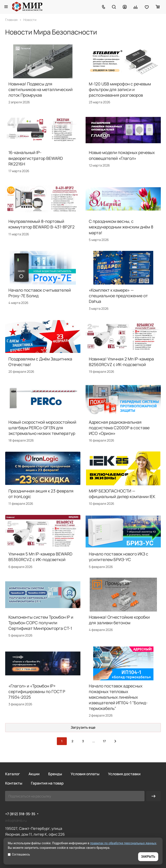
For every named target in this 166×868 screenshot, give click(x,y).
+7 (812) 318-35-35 (20, 814)
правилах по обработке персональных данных (123, 843)
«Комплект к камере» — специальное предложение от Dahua (118, 296)
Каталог (13, 774)
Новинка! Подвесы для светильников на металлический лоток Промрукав (41, 90)
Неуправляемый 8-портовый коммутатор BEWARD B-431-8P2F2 (41, 224)
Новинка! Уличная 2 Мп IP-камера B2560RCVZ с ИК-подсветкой (121, 362)
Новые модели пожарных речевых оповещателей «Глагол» (122, 155)
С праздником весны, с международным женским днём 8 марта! (121, 227)
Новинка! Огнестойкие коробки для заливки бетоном (119, 620)
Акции (34, 774)
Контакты (14, 783)
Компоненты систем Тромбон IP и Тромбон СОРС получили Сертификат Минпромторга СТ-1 (41, 623)
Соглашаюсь (19, 854)
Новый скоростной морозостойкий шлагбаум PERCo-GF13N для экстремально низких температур (42, 428)
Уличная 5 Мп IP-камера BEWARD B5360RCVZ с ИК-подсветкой (40, 557)
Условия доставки (124, 774)
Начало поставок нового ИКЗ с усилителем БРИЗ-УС (119, 557)
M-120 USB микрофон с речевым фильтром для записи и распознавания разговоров (120, 90)
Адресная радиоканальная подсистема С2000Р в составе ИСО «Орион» (119, 428)
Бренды (55, 774)
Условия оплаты (85, 774)
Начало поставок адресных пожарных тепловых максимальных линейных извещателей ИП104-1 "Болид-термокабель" (118, 697)
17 (104, 741)
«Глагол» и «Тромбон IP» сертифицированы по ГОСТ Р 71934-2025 (37, 692)
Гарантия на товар (47, 783)
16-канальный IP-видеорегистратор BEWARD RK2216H (36, 158)
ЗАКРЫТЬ (148, 857)
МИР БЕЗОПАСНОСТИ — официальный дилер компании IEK (122, 494)
